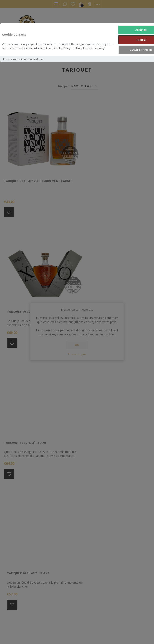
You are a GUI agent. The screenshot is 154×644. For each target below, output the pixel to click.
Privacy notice (12, 59)
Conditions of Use (32, 59)
